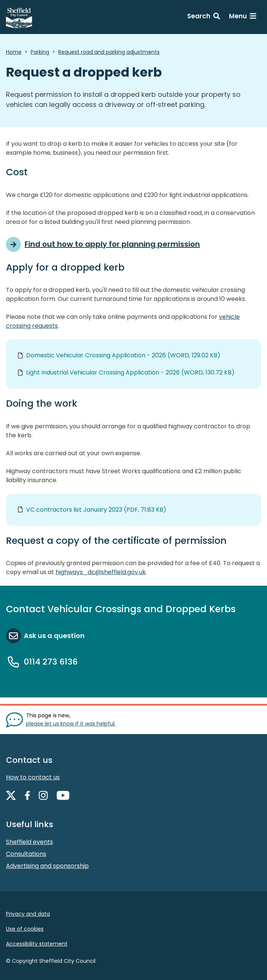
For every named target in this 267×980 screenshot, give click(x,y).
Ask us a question (54, 636)
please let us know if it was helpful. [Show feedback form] (71, 724)
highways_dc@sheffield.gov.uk (101, 572)
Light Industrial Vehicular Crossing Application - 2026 (130, 372)
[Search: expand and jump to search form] (204, 17)
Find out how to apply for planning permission (112, 244)
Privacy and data (28, 914)
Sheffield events (29, 842)
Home (14, 52)
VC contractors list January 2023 (96, 510)
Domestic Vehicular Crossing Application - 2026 (123, 355)
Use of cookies (25, 929)
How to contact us (33, 777)
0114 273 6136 (51, 662)
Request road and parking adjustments (109, 52)
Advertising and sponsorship (47, 866)
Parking (40, 52)
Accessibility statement (37, 944)
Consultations (26, 854)
